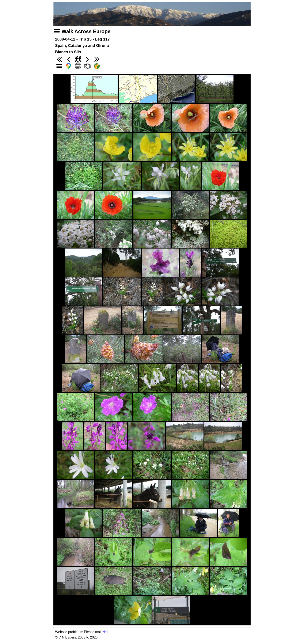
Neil (105, 632)
